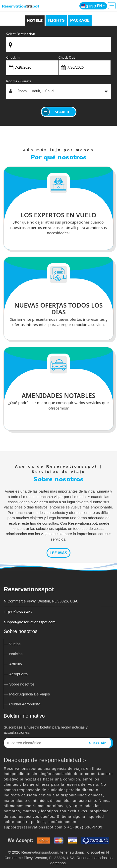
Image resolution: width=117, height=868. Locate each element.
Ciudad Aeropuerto (25, 704)
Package (80, 20)
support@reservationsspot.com (30, 622)
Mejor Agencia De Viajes (29, 694)
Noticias (16, 654)
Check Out (67, 58)
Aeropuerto (18, 674)
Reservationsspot (29, 589)
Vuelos (15, 644)
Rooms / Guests (19, 81)
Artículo (16, 664)
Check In (13, 58)
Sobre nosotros (22, 684)
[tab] (56, 20)
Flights (56, 20)
